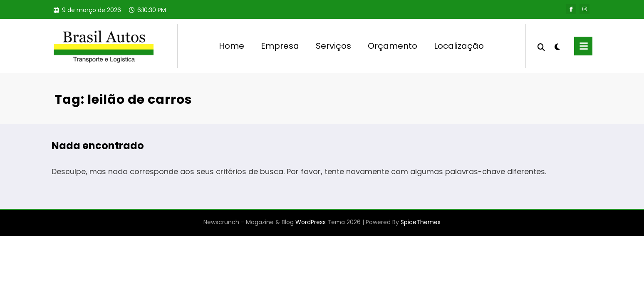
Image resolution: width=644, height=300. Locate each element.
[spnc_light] (557, 46)
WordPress (311, 222)
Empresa (280, 46)
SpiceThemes (421, 222)
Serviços (333, 46)
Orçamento (393, 46)
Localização (459, 46)
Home (232, 46)
